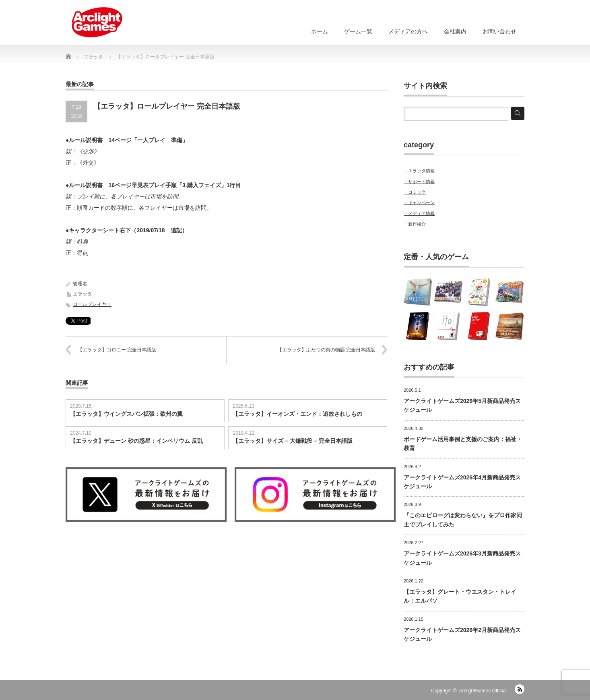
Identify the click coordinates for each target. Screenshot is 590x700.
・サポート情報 (419, 182)
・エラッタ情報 (419, 171)
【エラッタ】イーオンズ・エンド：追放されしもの (297, 414)
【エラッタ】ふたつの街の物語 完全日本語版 (326, 350)
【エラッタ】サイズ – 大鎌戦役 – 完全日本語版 (292, 441)
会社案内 (455, 31)
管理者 (80, 284)
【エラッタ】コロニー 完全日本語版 (117, 350)
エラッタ (83, 294)
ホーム (320, 31)
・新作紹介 (415, 224)
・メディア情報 (419, 213)
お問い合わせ (499, 31)
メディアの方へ (408, 31)
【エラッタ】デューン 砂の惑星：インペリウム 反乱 (136, 441)
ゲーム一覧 (358, 31)
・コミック (415, 192)
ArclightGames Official (483, 691)
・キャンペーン (419, 202)
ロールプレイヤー (92, 304)
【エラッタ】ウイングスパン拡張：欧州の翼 (126, 414)
